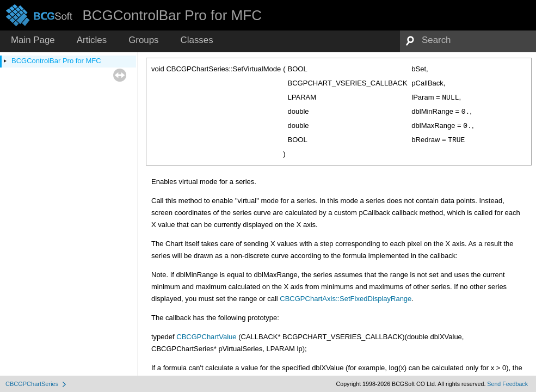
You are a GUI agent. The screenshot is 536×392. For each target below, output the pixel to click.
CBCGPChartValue (206, 337)
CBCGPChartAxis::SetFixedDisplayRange (346, 299)
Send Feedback (507, 384)
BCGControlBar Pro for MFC (56, 61)
